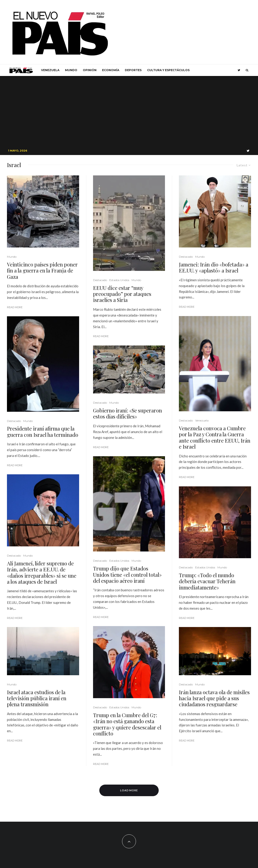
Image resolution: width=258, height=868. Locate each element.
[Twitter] (239, 70)
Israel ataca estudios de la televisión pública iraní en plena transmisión (37, 698)
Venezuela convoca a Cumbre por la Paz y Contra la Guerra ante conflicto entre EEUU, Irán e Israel (215, 437)
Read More (15, 307)
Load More (129, 790)
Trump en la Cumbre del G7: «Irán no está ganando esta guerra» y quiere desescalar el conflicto (127, 724)
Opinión (90, 70)
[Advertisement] (129, 111)
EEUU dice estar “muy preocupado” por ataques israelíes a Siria (122, 294)
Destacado (14, 421)
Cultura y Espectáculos (168, 70)
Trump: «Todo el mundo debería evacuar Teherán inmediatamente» (207, 581)
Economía (111, 70)
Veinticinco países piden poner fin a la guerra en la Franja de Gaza (42, 271)
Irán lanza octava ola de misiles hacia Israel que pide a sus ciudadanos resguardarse (214, 698)
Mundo (71, 70)
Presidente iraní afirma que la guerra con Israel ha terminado (43, 432)
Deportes (133, 70)
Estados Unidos (119, 280)
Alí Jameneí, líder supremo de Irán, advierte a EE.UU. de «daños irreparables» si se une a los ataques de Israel (42, 573)
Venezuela (50, 70)
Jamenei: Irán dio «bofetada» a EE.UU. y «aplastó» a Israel (214, 268)
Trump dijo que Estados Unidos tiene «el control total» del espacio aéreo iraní (127, 575)
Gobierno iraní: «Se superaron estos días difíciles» (127, 413)
